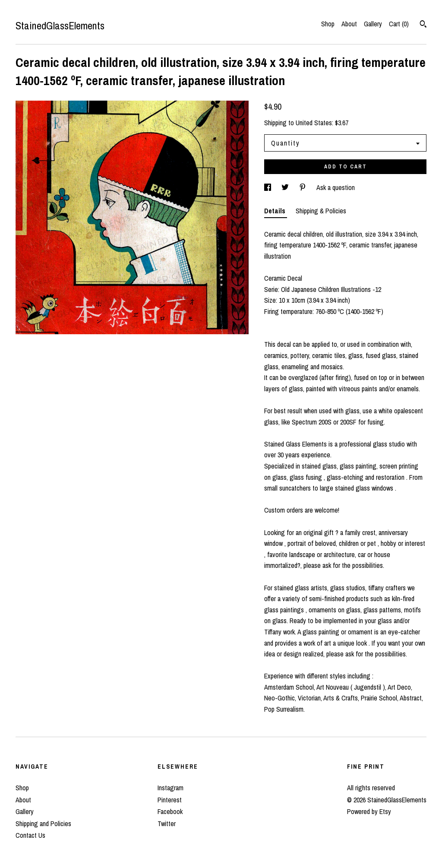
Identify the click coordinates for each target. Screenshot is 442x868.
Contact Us (30, 835)
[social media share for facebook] (268, 187)
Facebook (170, 811)
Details (276, 211)
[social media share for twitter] (286, 187)
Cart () (399, 24)
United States (314, 123)
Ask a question (336, 187)
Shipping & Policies (321, 211)
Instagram (170, 788)
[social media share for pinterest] (303, 187)
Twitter (167, 824)
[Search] (423, 25)
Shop (328, 24)
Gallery (373, 24)
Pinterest (170, 800)
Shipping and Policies (43, 824)
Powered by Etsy (369, 811)
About (349, 24)
